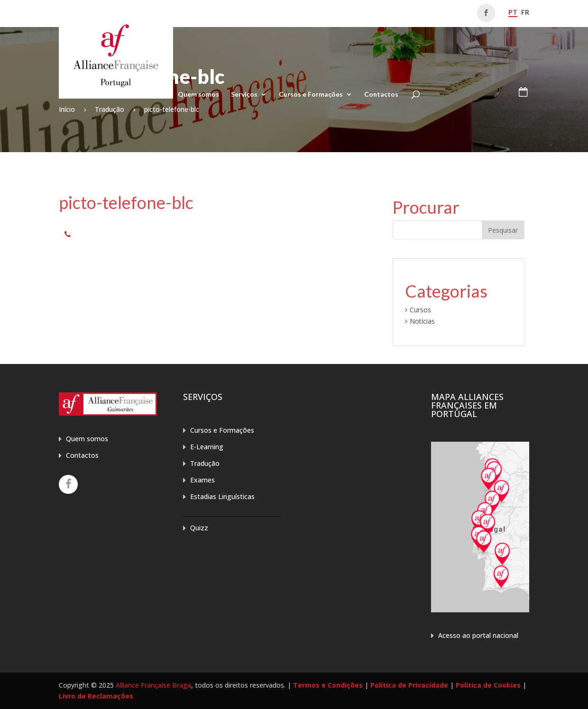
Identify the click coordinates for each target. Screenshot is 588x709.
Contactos (381, 95)
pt (513, 12)
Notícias (422, 321)
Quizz (199, 528)
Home (156, 95)
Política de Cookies (488, 685)
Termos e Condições (328, 685)
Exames (202, 480)
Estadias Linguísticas (222, 496)
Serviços (244, 95)
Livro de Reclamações (96, 696)
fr (525, 12)
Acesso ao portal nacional (478, 635)
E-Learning (207, 447)
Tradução (205, 463)
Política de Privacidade (409, 685)
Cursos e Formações (311, 95)
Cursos (420, 310)
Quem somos (198, 95)
